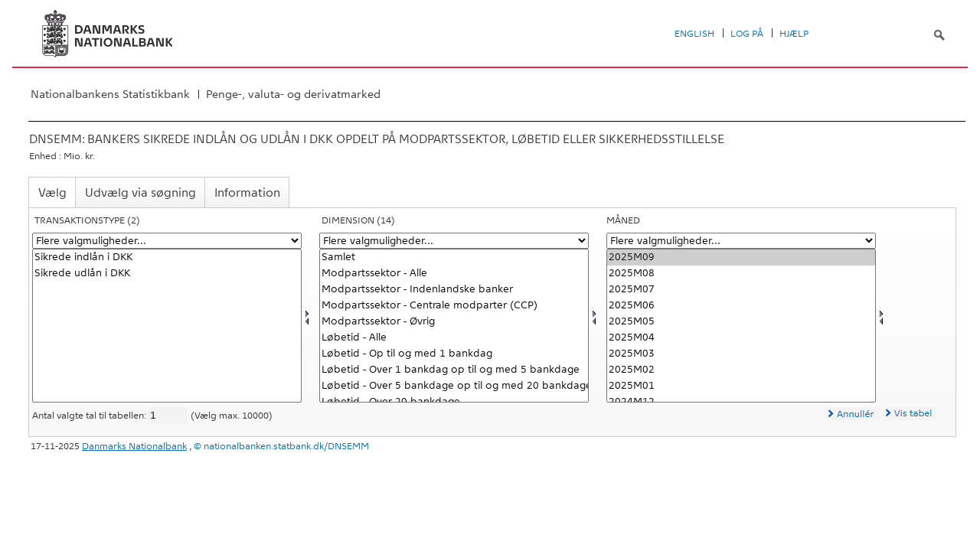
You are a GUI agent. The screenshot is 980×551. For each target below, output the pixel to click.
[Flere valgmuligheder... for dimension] (454, 241)
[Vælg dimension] (454, 326)
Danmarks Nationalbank (134, 446)
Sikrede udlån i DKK (167, 274)
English (694, 34)
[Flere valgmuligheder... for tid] (741, 241)
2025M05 (741, 322)
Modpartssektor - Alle (454, 274)
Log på (747, 34)
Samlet (454, 258)
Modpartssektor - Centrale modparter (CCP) (454, 306)
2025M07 (741, 290)
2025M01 (741, 386)
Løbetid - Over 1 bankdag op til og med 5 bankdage (454, 370)
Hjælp (794, 34)
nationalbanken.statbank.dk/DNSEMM (286, 446)
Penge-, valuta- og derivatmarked (293, 94)
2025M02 (741, 370)
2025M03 (741, 354)
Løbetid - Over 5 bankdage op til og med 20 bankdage (454, 386)
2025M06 (741, 306)
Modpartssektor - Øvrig (454, 322)
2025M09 (741, 258)
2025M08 (741, 274)
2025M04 (741, 338)
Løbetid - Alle (454, 338)
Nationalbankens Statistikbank (110, 94)
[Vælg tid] (741, 326)
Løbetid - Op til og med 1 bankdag (454, 354)
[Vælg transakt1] (167, 326)
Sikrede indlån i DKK (167, 258)
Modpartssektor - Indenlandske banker (454, 290)
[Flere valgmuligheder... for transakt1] (167, 241)
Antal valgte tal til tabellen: (90, 416)
